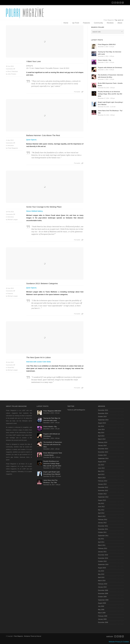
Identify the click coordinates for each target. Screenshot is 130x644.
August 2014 (102, 423)
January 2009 (102, 619)
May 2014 (101, 433)
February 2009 (103, 616)
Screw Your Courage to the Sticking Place (44, 207)
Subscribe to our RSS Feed (120, 3)
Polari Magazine (109, 20)
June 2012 (101, 507)
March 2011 (102, 545)
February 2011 (103, 548)
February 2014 (103, 442)
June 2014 (101, 429)
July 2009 (101, 606)
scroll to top (110, 636)
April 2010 (101, 577)
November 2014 (103, 413)
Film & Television (13, 71)
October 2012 (102, 494)
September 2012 (103, 497)
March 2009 (102, 613)
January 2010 (102, 587)
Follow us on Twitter (115, 3)
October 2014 (102, 416)
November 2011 (103, 529)
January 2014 (102, 446)
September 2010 (103, 564)
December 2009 (103, 590)
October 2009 (102, 597)
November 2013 (103, 452)
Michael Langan (13, 220)
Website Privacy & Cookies (119, 642)
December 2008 (103, 622)
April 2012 (101, 513)
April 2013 (101, 474)
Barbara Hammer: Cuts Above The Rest (43, 135)
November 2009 (103, 593)
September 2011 (103, 536)
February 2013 (103, 481)
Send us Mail (113, 3)
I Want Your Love (34, 61)
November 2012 (103, 490)
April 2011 (101, 542)
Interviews (11, 145)
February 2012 (103, 519)
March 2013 (102, 478)
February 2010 (103, 584)
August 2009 (102, 603)
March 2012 (102, 516)
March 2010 (102, 581)
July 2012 (101, 503)
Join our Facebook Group (118, 3)
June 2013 (101, 468)
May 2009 (101, 610)
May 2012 (101, 510)
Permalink (77, 92)
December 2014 (103, 410)
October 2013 (102, 455)
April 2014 (101, 436)
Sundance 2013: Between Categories (42, 283)
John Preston (12, 74)
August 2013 (102, 462)
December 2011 (103, 526)
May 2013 (101, 471)
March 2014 (102, 439)
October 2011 (102, 532)
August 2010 (102, 568)
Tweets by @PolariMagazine (76, 410)
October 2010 (102, 561)
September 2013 (103, 458)
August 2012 (102, 500)
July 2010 (101, 571)
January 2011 (102, 552)
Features (10, 293)
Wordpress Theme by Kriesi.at (32, 636)
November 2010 (103, 558)
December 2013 (103, 449)
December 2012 (103, 487)
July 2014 (101, 426)
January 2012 (102, 523)
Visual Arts (11, 367)
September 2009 (103, 600)
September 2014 (103, 420)
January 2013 (102, 484)
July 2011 (101, 539)
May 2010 (101, 574)
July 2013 (101, 465)
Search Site (123, 3)
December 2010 (103, 555)
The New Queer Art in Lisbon (39, 357)
